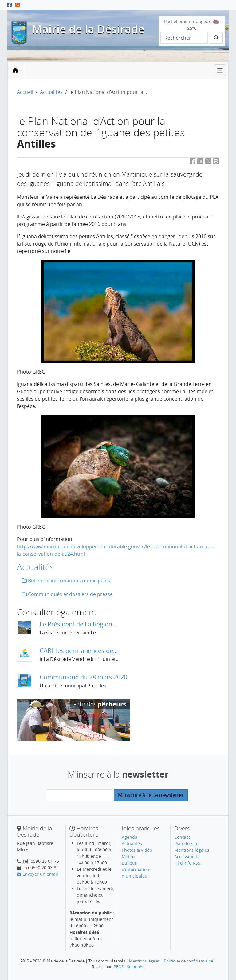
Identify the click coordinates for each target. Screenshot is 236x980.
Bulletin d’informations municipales (66, 581)
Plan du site (186, 844)
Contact (182, 837)
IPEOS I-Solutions (128, 967)
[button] (216, 162)
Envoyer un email (37, 874)
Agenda (130, 837)
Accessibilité (187, 856)
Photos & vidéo (137, 850)
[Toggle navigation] (220, 70)
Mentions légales (192, 850)
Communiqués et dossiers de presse (67, 594)
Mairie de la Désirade (88, 29)
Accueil (25, 92)
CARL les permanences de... (79, 651)
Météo (128, 856)
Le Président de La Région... (78, 624)
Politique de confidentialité (188, 961)
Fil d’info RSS (187, 863)
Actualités (51, 92)
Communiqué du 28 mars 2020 (83, 677)
